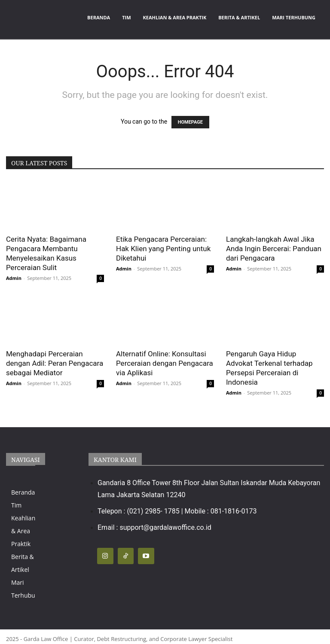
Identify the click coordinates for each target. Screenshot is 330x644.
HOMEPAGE (190, 122)
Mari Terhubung (294, 17)
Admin (14, 278)
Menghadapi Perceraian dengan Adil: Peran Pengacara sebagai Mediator (55, 363)
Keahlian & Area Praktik (175, 17)
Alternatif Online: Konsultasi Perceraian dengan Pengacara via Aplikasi (165, 363)
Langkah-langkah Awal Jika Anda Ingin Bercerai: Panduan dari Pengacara (274, 249)
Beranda (99, 17)
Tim (126, 17)
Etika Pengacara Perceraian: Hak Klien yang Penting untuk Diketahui (163, 249)
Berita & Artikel (239, 17)
